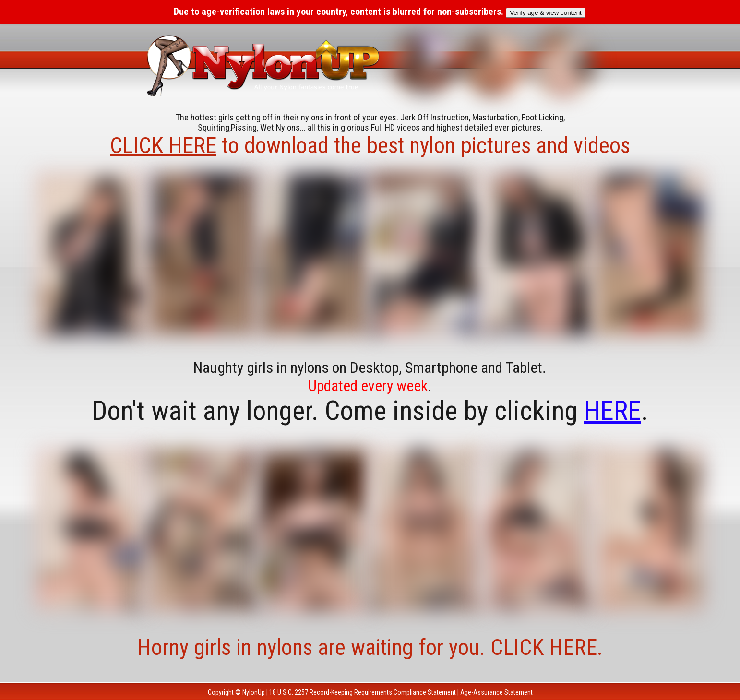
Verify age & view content (546, 13)
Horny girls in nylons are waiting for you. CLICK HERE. (370, 647)
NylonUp (254, 692)
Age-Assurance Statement (496, 692)
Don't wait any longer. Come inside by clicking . (370, 411)
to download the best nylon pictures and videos (370, 145)
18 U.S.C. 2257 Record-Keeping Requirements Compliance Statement (363, 692)
